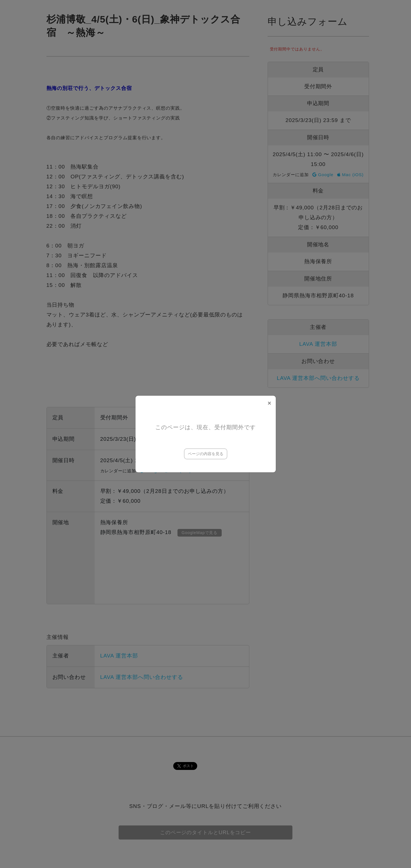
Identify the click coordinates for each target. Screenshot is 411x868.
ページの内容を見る (206, 454)
